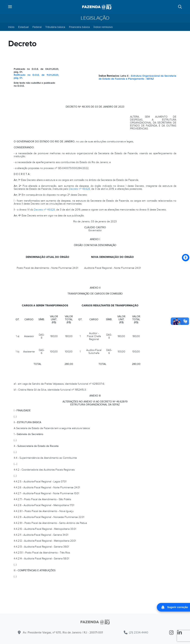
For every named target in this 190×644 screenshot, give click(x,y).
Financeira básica (79, 27)
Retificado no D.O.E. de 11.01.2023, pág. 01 (36, 76)
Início (11, 27)
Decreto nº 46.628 (80, 189)
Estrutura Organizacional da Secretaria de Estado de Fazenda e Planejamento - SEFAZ (137, 77)
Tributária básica (55, 27)
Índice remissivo (103, 27)
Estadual (23, 27)
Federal (37, 27)
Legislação (95, 18)
